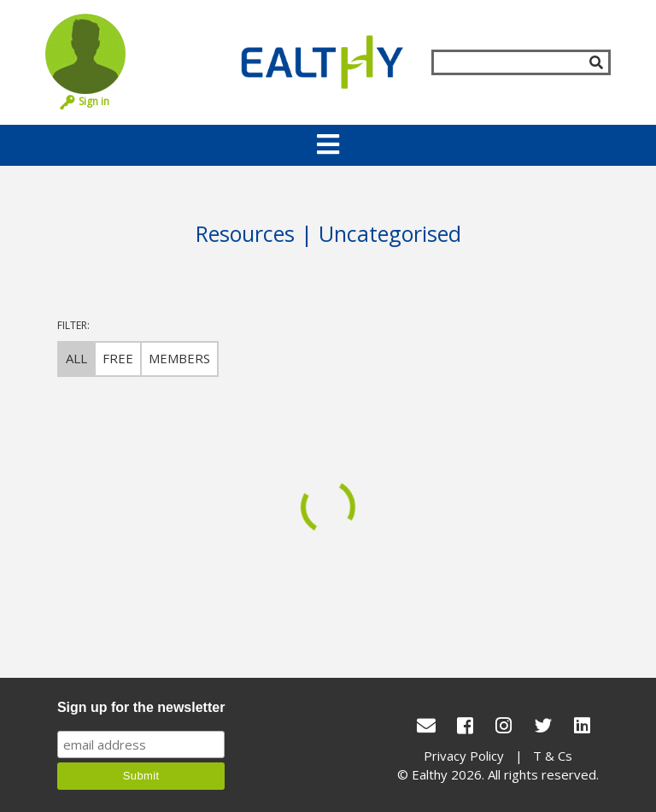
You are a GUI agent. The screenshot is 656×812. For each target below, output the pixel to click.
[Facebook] (465, 725)
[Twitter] (543, 725)
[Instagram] (504, 725)
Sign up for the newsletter (141, 707)
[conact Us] (426, 725)
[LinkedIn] (582, 725)
